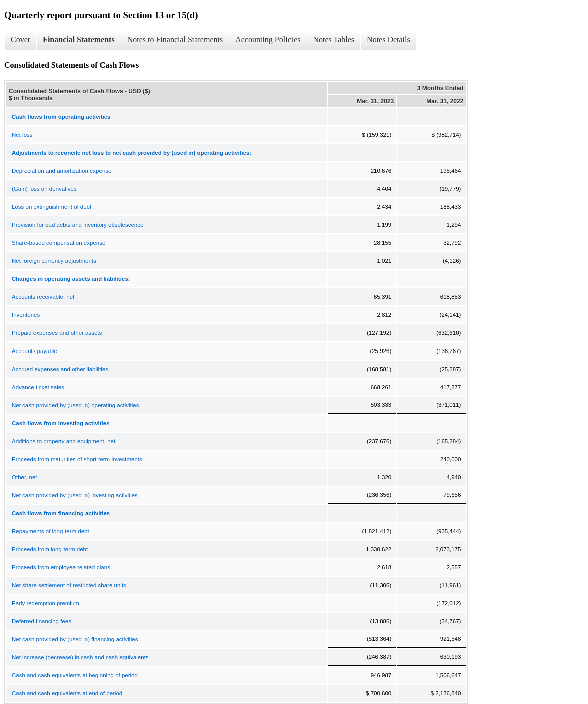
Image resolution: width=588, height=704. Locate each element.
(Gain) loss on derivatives (44, 189)
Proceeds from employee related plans (61, 567)
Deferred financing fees (41, 621)
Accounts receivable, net (43, 297)
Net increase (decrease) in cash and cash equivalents (80, 657)
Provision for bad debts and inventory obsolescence (77, 225)
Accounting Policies (268, 39)
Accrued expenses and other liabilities (60, 369)
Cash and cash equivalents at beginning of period (75, 675)
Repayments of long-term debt (50, 531)
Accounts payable (34, 351)
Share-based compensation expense (58, 243)
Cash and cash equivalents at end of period (67, 693)
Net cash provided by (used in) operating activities (75, 405)
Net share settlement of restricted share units (69, 585)
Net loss (22, 135)
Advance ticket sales (38, 387)
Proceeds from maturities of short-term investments (77, 459)
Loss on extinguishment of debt (51, 207)
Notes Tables (334, 39)
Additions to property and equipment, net (63, 441)
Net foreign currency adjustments (54, 261)
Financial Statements (79, 39)
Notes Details (388, 39)
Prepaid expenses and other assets (57, 333)
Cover (20, 39)
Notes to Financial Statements (175, 39)
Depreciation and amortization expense (61, 171)
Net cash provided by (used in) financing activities (75, 639)
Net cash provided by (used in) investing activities (75, 495)
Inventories (26, 315)
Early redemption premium (45, 603)
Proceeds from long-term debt (50, 549)
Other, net (24, 477)
